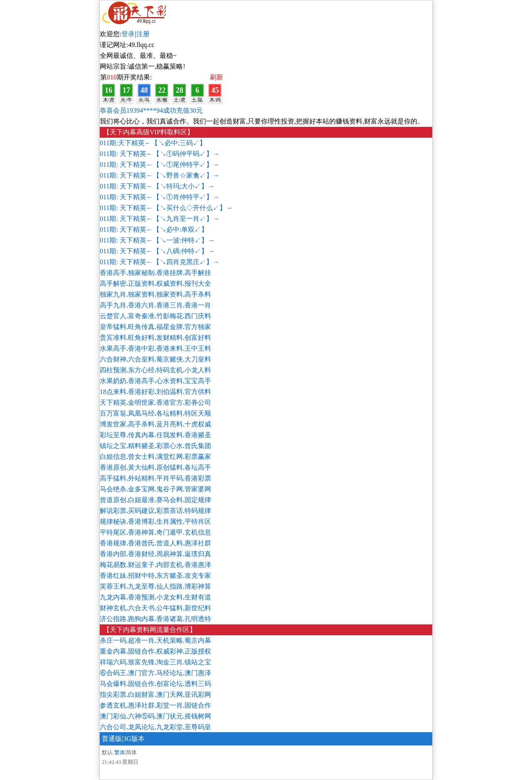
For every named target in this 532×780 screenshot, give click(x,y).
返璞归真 (198, 554)
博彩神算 (198, 586)
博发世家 (113, 424)
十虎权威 (198, 424)
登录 (128, 34)
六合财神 (113, 359)
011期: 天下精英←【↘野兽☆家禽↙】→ (160, 175)
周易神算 (170, 554)
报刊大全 (198, 284)
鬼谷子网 (170, 489)
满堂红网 (170, 457)
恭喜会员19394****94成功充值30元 (151, 110)
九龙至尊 (141, 586)
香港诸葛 (170, 619)
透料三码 (198, 684)
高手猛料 (113, 478)
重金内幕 (113, 651)
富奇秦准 (141, 316)
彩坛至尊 (113, 435)
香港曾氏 (141, 543)
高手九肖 (113, 305)
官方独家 (198, 327)
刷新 (217, 77)
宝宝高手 (198, 381)
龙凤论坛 (141, 727)
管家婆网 (198, 489)
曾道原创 (113, 500)
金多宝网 (141, 489)
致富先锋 (141, 662)
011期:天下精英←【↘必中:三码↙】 (153, 143)
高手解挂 (198, 273)
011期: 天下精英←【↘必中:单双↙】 (154, 229)
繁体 (120, 752)
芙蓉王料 (113, 586)
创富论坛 (170, 684)
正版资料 (141, 284)
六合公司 (113, 727)
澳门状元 (170, 716)
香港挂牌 (170, 273)
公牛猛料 (170, 608)
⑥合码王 (113, 673)
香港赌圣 (198, 435)
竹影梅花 (170, 316)
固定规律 (198, 500)
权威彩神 (170, 651)
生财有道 (198, 597)
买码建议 (141, 511)
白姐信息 (113, 457)
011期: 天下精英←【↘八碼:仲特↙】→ (157, 251)
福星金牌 (170, 327)
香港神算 (141, 532)
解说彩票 (113, 511)
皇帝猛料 (113, 327)
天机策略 (170, 640)
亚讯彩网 (198, 695)
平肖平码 (170, 478)
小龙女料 (170, 597)
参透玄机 (113, 705)
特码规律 (198, 511)
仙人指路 (170, 586)
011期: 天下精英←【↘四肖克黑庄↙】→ (160, 262)
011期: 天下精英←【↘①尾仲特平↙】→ (160, 165)
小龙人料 (198, 370)
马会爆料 (113, 684)
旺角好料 (141, 338)
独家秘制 (141, 273)
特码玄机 (170, 370)
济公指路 (113, 619)
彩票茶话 (170, 511)
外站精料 (141, 478)
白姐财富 (141, 695)
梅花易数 (113, 565)
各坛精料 (170, 413)
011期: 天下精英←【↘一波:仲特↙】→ (157, 240)
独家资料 (141, 294)
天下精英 (113, 402)
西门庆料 (198, 316)
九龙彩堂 (170, 727)
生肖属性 (170, 521)
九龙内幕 (113, 597)
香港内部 (113, 554)
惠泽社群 (198, 543)
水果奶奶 (113, 381)
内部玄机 (170, 565)
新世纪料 (198, 608)
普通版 (112, 739)
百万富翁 (113, 413)
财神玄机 (113, 608)
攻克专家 (198, 576)
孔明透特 (198, 619)
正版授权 (198, 651)
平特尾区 (113, 532)
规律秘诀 (113, 521)
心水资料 (170, 381)
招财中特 (141, 576)
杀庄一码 (113, 640)
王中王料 (198, 348)
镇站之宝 (198, 662)
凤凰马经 (141, 413)
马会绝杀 (113, 489)
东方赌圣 (170, 576)
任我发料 (170, 435)
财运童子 (141, 565)
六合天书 (141, 608)
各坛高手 (198, 467)
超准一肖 (141, 640)
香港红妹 (113, 576)
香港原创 (113, 467)
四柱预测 (113, 370)
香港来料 (170, 348)
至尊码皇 (198, 727)
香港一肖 (198, 305)
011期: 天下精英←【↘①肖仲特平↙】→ (160, 197)
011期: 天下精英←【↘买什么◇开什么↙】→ (166, 208)
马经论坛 (170, 673)
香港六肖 (141, 305)
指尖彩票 (113, 695)
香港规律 (113, 543)
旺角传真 (141, 327)
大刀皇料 (198, 359)
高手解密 (113, 284)
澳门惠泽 (198, 673)
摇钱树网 (198, 716)
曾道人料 (170, 543)
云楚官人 (113, 316)
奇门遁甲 (170, 532)
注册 (143, 34)
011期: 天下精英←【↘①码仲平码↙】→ (160, 154)
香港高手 (113, 273)
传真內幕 (141, 435)
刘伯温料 (170, 392)
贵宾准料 (113, 338)
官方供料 (198, 392)
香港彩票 (198, 478)
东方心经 (141, 370)
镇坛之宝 (113, 446)
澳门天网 (170, 695)
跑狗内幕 (141, 619)
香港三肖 (170, 305)
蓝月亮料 (170, 424)
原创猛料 (170, 467)
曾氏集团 (198, 446)
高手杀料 (198, 294)
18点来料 (113, 392)
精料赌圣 (141, 446)
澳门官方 (141, 673)
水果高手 (113, 348)
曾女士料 (141, 457)
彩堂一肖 (170, 705)
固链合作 (141, 651)
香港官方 (170, 402)
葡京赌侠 (170, 359)
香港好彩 (141, 392)
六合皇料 (141, 359)
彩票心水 (170, 446)
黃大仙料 (141, 467)
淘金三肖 (170, 662)
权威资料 (170, 284)
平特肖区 (198, 521)
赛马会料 (170, 500)
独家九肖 (113, 294)
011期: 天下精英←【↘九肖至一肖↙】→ (160, 219)
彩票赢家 (198, 457)
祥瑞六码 (113, 662)
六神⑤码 (141, 716)
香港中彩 (141, 348)
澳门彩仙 (113, 716)
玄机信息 (198, 532)
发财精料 (170, 338)
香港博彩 (141, 521)
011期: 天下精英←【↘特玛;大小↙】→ (157, 186)
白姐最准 (141, 500)
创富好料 (198, 338)
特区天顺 (198, 413)
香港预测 (141, 597)
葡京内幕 (198, 640)
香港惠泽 (198, 565)
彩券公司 (198, 402)
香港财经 (141, 554)
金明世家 (141, 402)
